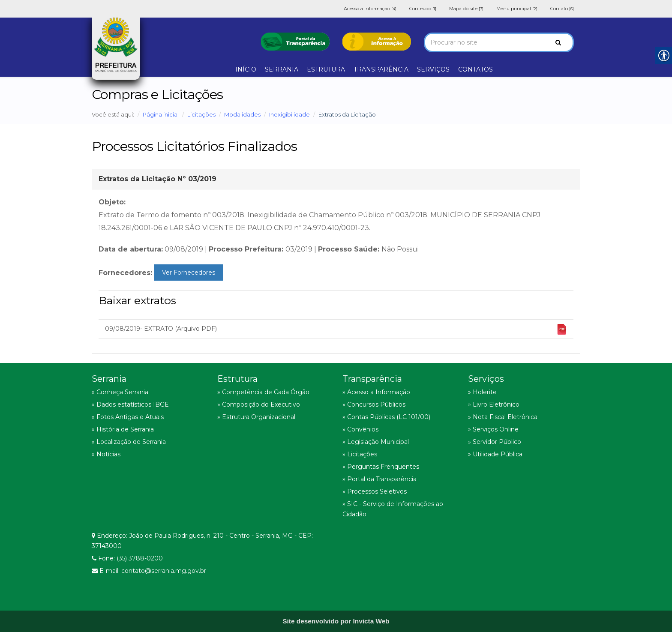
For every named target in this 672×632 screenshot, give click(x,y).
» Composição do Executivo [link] (259, 404)
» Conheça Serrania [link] (120, 392)
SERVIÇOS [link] (433, 69)
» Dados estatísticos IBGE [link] (130, 404)
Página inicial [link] (161, 114)
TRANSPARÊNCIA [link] (381, 69)
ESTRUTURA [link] (326, 69)
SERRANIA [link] (282, 69)
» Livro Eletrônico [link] (494, 404)
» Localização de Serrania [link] (129, 442)
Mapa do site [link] (466, 9)
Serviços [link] (486, 379)
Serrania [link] (109, 379)
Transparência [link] (372, 379)
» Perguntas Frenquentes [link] (381, 467)
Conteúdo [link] (423, 9)
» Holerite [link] (482, 392)
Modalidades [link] (242, 114)
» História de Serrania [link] (123, 429)
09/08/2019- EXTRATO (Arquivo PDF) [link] (336, 329)
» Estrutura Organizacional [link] (256, 417)
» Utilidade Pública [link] (495, 454)
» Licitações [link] (360, 454)
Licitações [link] (201, 114)
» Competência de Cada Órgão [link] (263, 392)
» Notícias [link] (106, 454)
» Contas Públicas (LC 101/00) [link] (386, 417)
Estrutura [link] (237, 379)
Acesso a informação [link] (370, 9)
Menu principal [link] (517, 9)
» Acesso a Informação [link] (376, 392)
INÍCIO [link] (246, 69)
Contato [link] (562, 9)
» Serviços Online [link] (493, 429)
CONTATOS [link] (475, 69)
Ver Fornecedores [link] (189, 273)
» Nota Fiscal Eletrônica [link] (503, 417)
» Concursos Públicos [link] (374, 404)
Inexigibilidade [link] (289, 114)
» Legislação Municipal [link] (376, 442)
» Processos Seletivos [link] (375, 491)
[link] (295, 41)
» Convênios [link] (360, 429)
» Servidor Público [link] (495, 442)
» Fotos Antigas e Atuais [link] (128, 417)
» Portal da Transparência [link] (379, 479)
